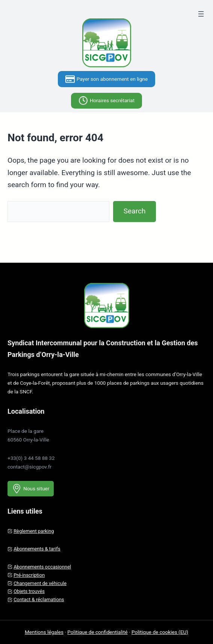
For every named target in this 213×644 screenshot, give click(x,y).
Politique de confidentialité (97, 632)
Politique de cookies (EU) (160, 632)
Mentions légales (44, 632)
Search (135, 211)
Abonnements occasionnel (42, 567)
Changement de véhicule (40, 583)
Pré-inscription (29, 575)
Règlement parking (34, 531)
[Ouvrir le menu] (201, 14)
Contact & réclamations (39, 599)
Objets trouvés (29, 591)
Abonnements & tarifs (37, 549)
